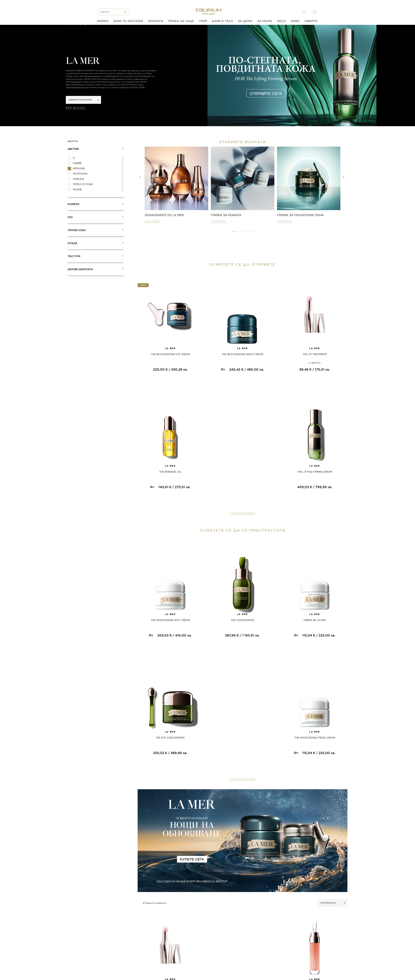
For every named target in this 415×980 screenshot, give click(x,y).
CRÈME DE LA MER (315, 620)
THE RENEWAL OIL (170, 472)
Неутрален (80, 174)
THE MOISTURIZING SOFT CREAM (170, 620)
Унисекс (79, 179)
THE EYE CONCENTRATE (170, 738)
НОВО (295, 21)
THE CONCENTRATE (243, 620)
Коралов (79, 168)
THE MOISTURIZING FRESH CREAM (315, 738)
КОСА (282, 21)
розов (77, 190)
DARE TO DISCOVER (128, 21)
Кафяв (77, 163)
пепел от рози (83, 184)
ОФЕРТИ (311, 21)
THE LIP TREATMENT (315, 354)
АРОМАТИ (156, 21)
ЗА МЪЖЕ (265, 21)
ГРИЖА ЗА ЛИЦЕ (181, 21)
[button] (235, 231)
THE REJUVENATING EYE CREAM (170, 354)
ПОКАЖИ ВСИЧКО (242, 513)
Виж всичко (76, 107)
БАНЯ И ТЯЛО (222, 21)
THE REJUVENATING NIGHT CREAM (242, 354)
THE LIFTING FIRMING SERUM (315, 472)
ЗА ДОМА (245, 21)
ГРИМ (203, 21)
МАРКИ (103, 21)
